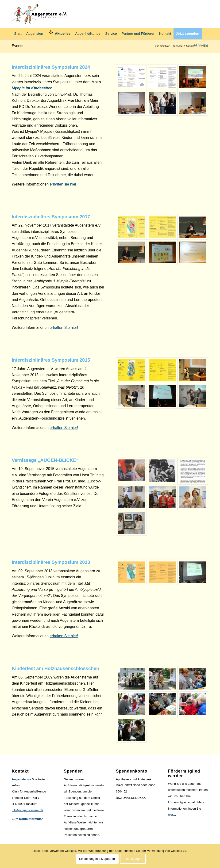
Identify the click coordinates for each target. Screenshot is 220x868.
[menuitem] (18, 34)
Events (17, 46)
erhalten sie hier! (64, 184)
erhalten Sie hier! (64, 328)
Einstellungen (133, 859)
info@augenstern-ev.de (27, 810)
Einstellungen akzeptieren (97, 859)
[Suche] (200, 45)
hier (170, 815)
